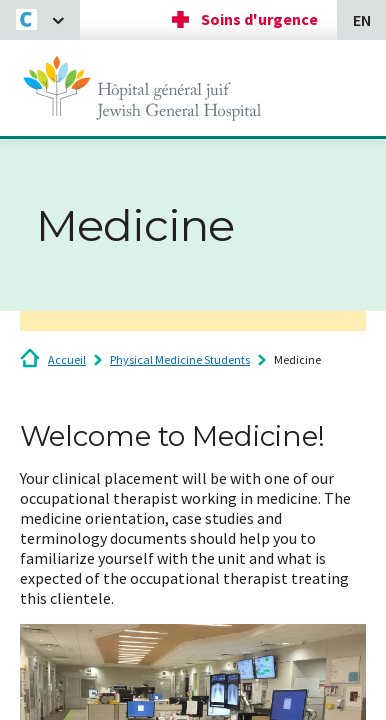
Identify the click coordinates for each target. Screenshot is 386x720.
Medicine (297, 359)
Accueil (67, 359)
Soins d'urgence (259, 19)
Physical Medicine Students (180, 359)
